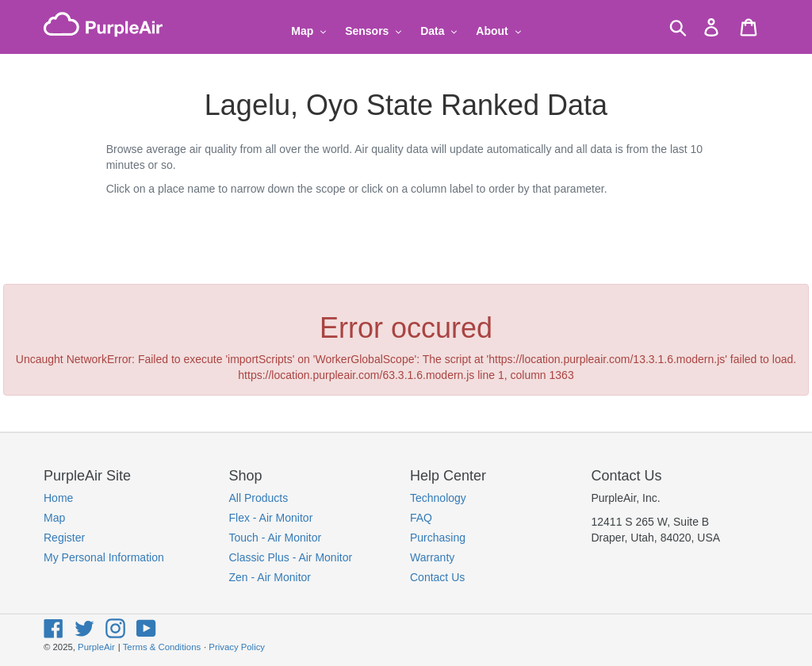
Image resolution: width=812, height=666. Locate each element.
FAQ (421, 518)
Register (64, 538)
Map (54, 518)
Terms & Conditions (162, 647)
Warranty (432, 557)
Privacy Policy (237, 647)
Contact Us (437, 577)
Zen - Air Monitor (270, 577)
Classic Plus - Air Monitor (291, 557)
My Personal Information (104, 557)
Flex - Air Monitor (271, 518)
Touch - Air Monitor (276, 538)
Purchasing (438, 538)
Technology (438, 498)
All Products (259, 498)
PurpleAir (96, 647)
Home (58, 498)
